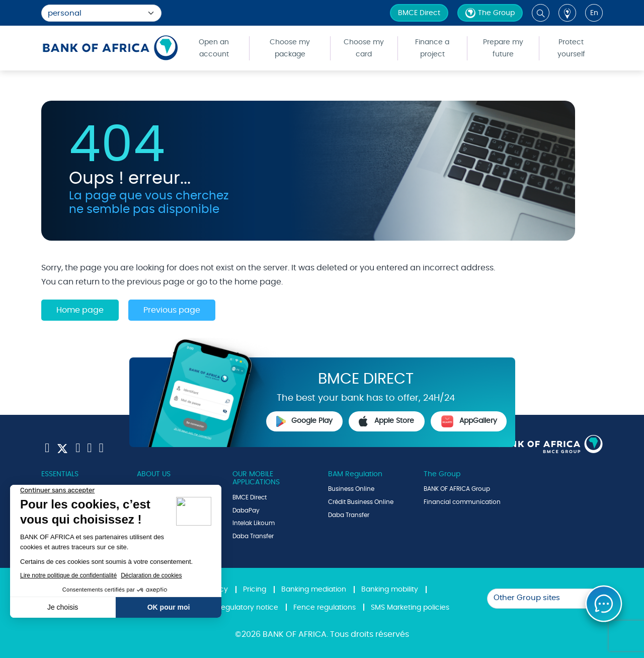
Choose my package (290, 48)
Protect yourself (571, 48)
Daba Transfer (253, 536)
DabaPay (246, 510)
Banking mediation (314, 590)
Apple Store (386, 421)
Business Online (351, 489)
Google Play (304, 421)
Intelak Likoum (254, 523)
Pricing (255, 590)
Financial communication (462, 502)
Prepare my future (503, 48)
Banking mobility (390, 590)
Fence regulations (325, 608)
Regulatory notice (247, 608)
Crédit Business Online (361, 502)
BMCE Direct (419, 13)
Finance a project (432, 48)
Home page (80, 310)
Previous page (172, 310)
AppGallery (469, 421)
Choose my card (364, 48)
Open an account (214, 48)
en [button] (594, 13)
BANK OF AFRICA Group (457, 489)
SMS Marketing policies (410, 608)
